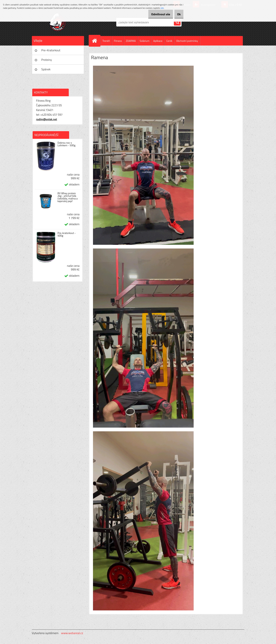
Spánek (46, 69)
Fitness (118, 41)
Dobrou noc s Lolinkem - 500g (66, 144)
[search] (177, 22)
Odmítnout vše (155, 14)
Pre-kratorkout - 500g (66, 234)
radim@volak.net (47, 119)
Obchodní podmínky (187, 41)
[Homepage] (96, 41)
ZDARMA (131, 41)
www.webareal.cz (72, 633)
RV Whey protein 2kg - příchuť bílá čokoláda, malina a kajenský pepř (67, 197)
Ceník (169, 41)
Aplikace (158, 41)
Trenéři (106, 41)
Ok (177, 14)
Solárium (144, 41)
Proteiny (47, 60)
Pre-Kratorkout (51, 50)
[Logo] (57, 22)
